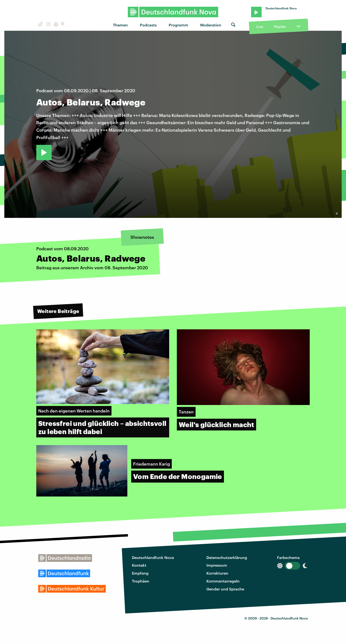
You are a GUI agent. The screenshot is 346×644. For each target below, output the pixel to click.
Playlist (280, 27)
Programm (178, 25)
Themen (120, 25)
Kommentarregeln (223, 581)
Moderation (211, 25)
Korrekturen (217, 573)
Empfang (140, 573)
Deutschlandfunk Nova (153, 557)
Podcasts (148, 25)
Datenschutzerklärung (227, 557)
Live (260, 27)
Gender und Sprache (225, 589)
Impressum (217, 565)
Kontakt (139, 565)
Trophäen (141, 581)
